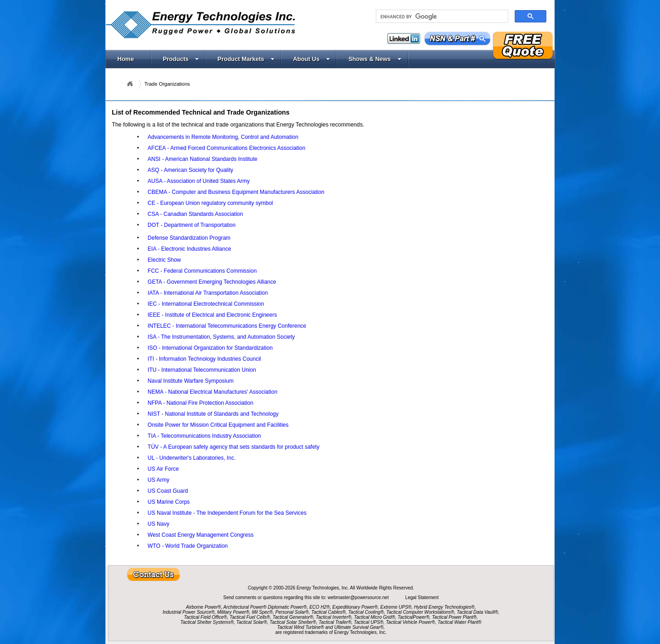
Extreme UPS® (396, 607)
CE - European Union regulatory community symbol (210, 203)
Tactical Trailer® (335, 622)
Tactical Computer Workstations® (420, 612)
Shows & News (375, 59)
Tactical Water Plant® (460, 622)
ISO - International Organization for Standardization (210, 348)
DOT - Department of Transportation (192, 225)
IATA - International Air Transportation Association (208, 293)
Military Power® (233, 612)
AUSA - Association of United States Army (199, 181)
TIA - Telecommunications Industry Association (204, 436)
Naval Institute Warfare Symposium (191, 381)
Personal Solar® (292, 612)
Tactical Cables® (328, 612)
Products (181, 59)
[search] (441, 17)
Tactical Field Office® (205, 617)
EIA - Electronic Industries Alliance (189, 249)
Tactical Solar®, (253, 622)
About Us (311, 59)
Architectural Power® (245, 607)
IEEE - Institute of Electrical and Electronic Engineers (212, 315)
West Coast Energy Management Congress (201, 535)
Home (126, 59)
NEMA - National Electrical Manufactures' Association (212, 392)
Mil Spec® (262, 612)
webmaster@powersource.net (359, 597)
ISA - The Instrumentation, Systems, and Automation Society (221, 337)
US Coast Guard (168, 491)
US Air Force (163, 469)
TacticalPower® (414, 617)
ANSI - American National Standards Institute (202, 159)
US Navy (158, 524)
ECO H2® (320, 607)
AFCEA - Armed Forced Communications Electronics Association (226, 148)
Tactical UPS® (368, 622)
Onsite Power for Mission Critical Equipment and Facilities (218, 425)
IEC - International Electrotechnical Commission (206, 304)
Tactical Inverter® (334, 617)
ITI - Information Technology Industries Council (204, 359)
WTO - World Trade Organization (188, 546)
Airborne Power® (203, 607)
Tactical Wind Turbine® (301, 627)
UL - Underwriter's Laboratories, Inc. (192, 458)
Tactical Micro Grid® (374, 617)
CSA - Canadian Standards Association (195, 214)
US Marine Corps (169, 502)
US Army (158, 480)
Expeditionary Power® (355, 607)
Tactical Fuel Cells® (250, 617)
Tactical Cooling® (366, 612)
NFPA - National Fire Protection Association (201, 403)
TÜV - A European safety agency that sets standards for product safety (234, 447)
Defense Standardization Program (189, 238)
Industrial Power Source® (189, 612)
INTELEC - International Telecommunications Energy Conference (227, 326)
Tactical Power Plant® (454, 617)
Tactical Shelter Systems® (207, 622)
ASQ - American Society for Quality (190, 170)
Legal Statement (422, 597)
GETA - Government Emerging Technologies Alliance (212, 282)
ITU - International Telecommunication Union (202, 370)
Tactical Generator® (293, 617)
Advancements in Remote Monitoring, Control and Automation (223, 137)
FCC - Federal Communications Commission (202, 271)
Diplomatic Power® (287, 607)
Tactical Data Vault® (478, 612)
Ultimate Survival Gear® (359, 627)
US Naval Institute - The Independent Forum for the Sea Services (227, 513)
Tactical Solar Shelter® (293, 622)
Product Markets (246, 59)
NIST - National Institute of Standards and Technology (213, 414)
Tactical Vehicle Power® (410, 622)
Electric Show (164, 260)
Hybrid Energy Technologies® (444, 607)
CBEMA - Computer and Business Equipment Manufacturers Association (236, 192)
